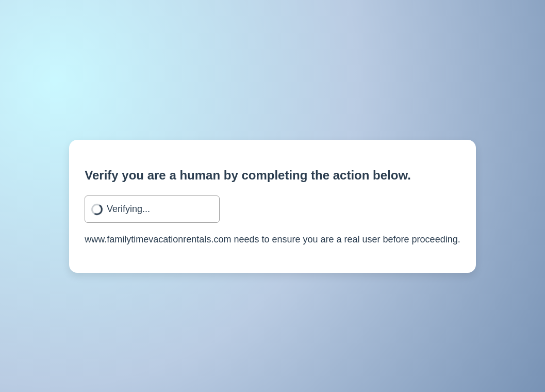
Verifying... (128, 209)
